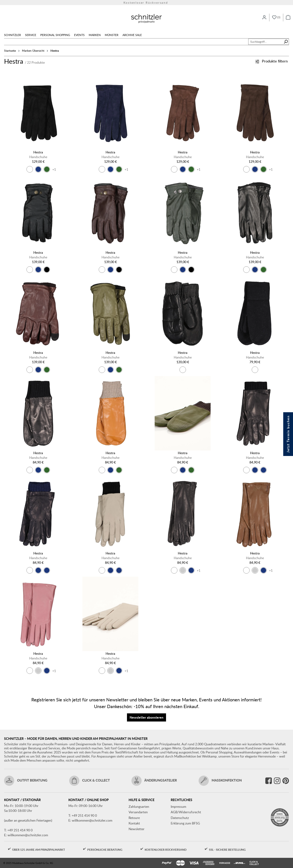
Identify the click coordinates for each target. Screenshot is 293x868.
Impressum (178, 807)
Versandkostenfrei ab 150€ (147, 3)
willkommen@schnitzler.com (28, 835)
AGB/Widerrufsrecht (186, 812)
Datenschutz (180, 818)
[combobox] (266, 42)
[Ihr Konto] (264, 17)
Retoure (134, 818)
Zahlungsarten (139, 807)
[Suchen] (286, 42)
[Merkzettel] (276, 17)
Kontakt (134, 823)
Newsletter (137, 829)
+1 (54, 169)
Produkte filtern (272, 61)
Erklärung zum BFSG (185, 823)
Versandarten (138, 812)
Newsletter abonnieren (146, 717)
